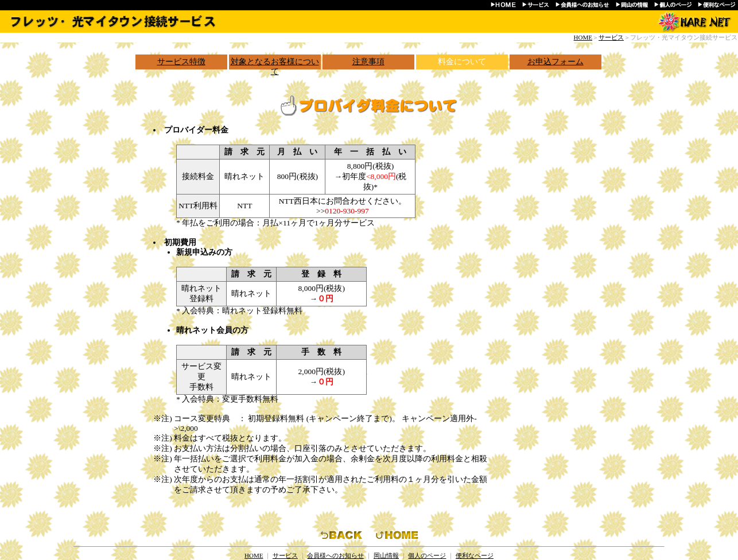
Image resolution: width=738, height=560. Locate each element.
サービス (611, 37)
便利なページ (475, 555)
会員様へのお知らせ (335, 555)
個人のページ (427, 555)
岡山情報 (386, 555)
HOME (583, 37)
